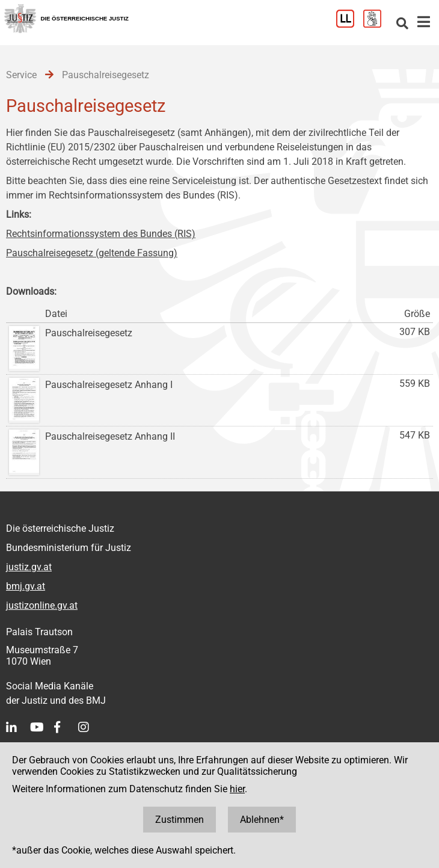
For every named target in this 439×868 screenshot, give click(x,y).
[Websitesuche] (402, 24)
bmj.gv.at (26, 586)
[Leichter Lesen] (350, 24)
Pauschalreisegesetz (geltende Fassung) (92, 253)
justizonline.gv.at (42, 605)
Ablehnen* (262, 820)
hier (237, 789)
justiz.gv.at (29, 567)
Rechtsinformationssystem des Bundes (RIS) (101, 234)
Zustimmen (180, 820)
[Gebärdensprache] (377, 24)
